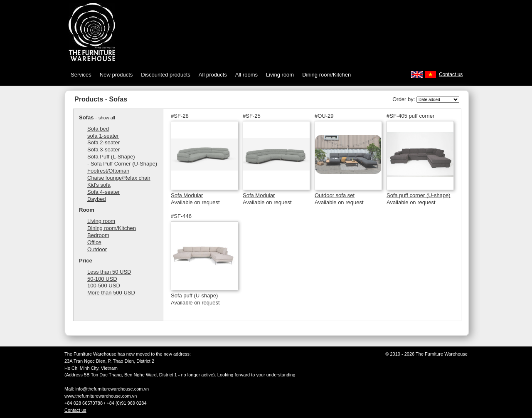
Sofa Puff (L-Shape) (111, 157)
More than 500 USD (111, 293)
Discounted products (166, 75)
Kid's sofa (99, 185)
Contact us (451, 74)
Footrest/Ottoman (108, 171)
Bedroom (98, 235)
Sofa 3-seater (103, 150)
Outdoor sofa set (335, 195)
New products (116, 75)
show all (107, 118)
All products (213, 75)
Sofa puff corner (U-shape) (419, 195)
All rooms (246, 75)
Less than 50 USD (109, 272)
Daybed (97, 199)
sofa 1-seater (103, 136)
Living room (280, 75)
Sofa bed (98, 129)
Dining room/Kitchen (326, 75)
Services (81, 75)
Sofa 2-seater (103, 142)
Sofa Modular (187, 195)
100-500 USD (104, 286)
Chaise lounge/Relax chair (119, 178)
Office (94, 242)
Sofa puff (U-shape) (194, 296)
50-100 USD (102, 279)
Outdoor (97, 249)
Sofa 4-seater (103, 192)
